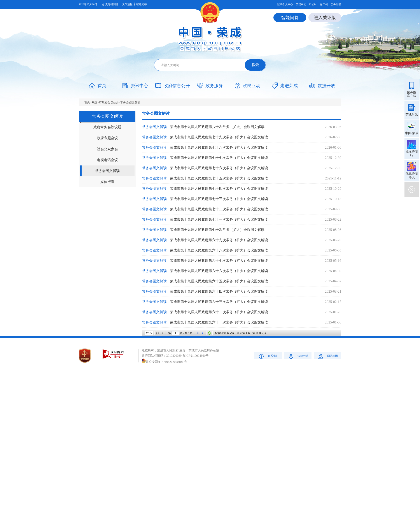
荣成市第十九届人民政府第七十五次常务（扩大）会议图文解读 (219, 178)
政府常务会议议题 (107, 127)
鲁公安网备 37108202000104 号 (164, 362)
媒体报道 (107, 182)
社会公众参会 (107, 149)
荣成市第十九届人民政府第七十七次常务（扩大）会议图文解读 (219, 158)
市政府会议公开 (109, 102)
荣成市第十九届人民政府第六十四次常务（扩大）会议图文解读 (219, 291)
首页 (87, 102)
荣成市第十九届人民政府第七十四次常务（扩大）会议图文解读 (219, 189)
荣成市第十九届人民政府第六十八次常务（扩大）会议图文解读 (219, 250)
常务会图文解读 (130, 102)
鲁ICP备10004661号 (196, 356)
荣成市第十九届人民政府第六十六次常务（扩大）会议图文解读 (219, 271)
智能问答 (142, 4)
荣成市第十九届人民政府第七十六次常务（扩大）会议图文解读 (219, 168)
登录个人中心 (285, 4)
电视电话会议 (107, 160)
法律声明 (298, 356)
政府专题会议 (107, 138)
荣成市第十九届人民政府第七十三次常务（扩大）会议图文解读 (219, 199)
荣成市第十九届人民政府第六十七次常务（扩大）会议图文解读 (219, 261)
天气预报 (127, 4)
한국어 (324, 4)
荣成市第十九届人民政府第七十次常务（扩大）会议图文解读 (217, 230)
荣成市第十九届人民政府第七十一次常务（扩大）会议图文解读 (219, 219)
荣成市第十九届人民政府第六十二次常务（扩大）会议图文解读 (219, 312)
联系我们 (268, 356)
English (313, 4)
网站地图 (328, 356)
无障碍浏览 (110, 5)
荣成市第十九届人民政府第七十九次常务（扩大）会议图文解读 (219, 137)
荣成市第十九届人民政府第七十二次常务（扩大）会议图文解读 (219, 209)
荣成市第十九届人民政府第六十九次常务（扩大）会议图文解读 (219, 240)
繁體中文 (301, 4)
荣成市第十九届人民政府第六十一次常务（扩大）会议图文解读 (219, 322)
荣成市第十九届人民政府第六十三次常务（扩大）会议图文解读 (219, 302)
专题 (94, 102)
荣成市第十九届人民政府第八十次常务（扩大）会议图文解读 (217, 127)
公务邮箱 (336, 4)
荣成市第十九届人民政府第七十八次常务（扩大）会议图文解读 (219, 147)
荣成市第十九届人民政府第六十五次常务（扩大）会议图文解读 (219, 281)
